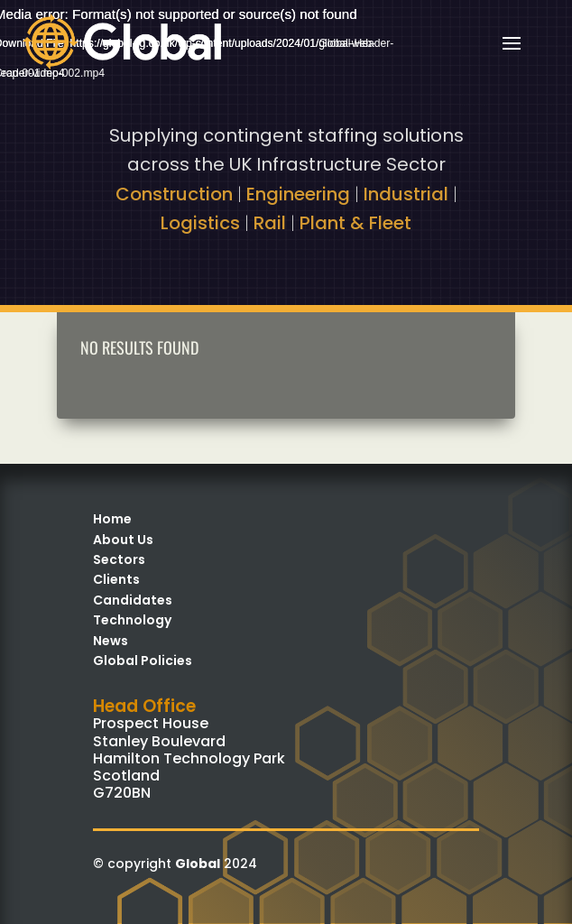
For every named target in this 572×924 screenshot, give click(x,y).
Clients (116, 579)
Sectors (119, 559)
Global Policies (143, 661)
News (111, 641)
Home (112, 519)
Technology (132, 620)
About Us (123, 540)
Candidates (133, 600)
